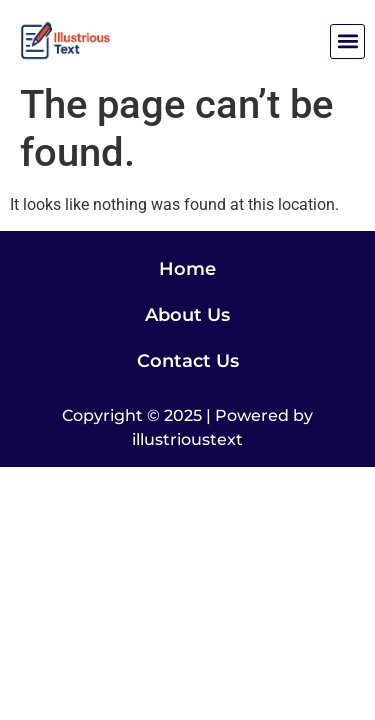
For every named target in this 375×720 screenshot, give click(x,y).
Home (187, 269)
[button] (347, 41)
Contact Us (188, 361)
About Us (187, 315)
